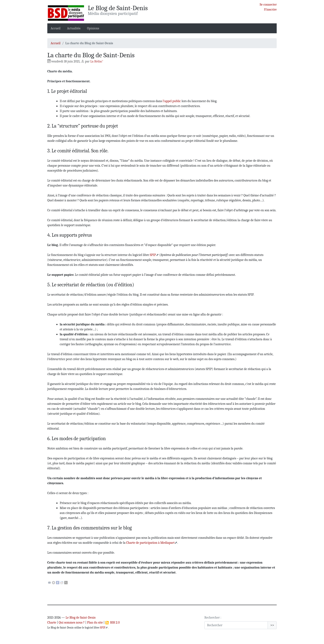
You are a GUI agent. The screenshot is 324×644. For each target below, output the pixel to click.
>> (272, 625)
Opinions (93, 28)
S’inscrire (270, 10)
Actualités (74, 28)
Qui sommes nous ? (72, 622)
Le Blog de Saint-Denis (80, 618)
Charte (52, 622)
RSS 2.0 (113, 622)
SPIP (153, 255)
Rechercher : (213, 618)
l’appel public (172, 101)
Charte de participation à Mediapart (150, 543)
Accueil (56, 28)
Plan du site (95, 622)
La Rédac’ (97, 61)
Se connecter (268, 5)
